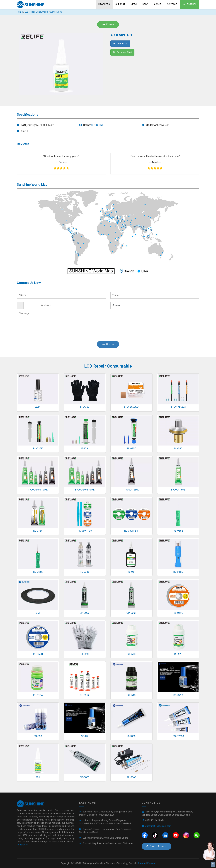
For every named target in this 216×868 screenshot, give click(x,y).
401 (38, 777)
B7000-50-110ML (85, 490)
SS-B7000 (178, 736)
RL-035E (38, 449)
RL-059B (38, 654)
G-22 (38, 407)
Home (20, 12)
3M (38, 613)
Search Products (157, 846)
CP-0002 (85, 613)
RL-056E (178, 531)
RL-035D (131, 449)
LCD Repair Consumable (36, 12)
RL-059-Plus (85, 531)
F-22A (85, 449)
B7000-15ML (178, 490)
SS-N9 (85, 736)
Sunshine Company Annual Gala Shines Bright (105, 838)
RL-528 (178, 654)
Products (104, 4)
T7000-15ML (131, 490)
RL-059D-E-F (131, 531)
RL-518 (131, 695)
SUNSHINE (97, 125)
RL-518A (38, 695)
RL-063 (85, 654)
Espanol (190, 4)
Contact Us (120, 44)
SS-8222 (178, 695)
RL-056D (178, 572)
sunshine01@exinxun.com (158, 826)
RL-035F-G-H (178, 407)
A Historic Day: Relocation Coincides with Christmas (108, 843)
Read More (22, 845)
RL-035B (85, 572)
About (158, 4)
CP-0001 (131, 613)
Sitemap (142, 863)
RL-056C (38, 572)
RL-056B (131, 777)
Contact (172, 4)
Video (134, 4)
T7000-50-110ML (38, 490)
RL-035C (38, 531)
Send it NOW (108, 344)
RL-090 (178, 449)
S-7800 (131, 736)
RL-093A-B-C (131, 407)
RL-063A (85, 407)
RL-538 (131, 654)
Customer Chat (122, 52)
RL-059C (178, 613)
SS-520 (38, 736)
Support (120, 4)
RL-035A (85, 695)
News (146, 4)
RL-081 (131, 572)
